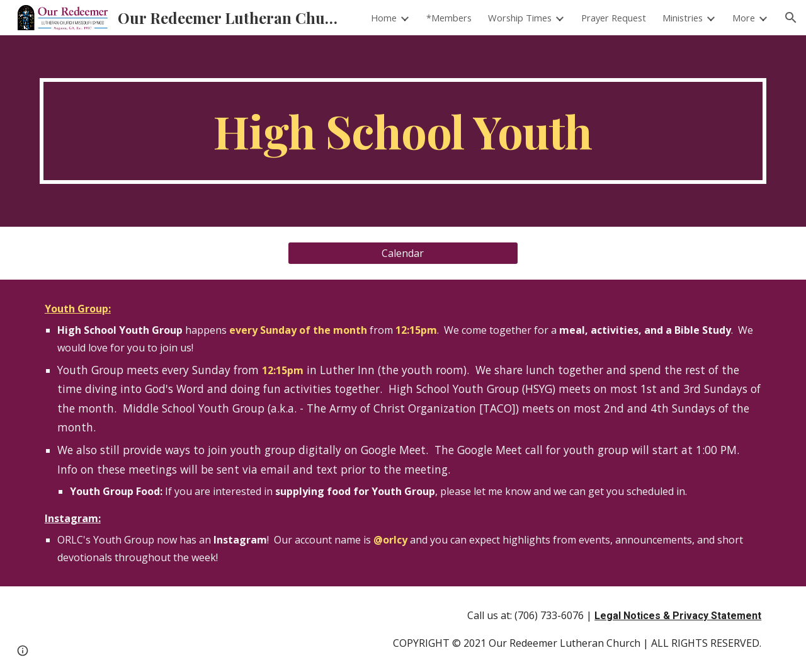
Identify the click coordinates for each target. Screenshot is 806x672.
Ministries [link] (683, 18)
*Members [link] (449, 18)
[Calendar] (403, 253)
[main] (403, 131)
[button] (791, 18)
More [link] (744, 18)
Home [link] (384, 18)
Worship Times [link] (520, 18)
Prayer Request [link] (614, 18)
